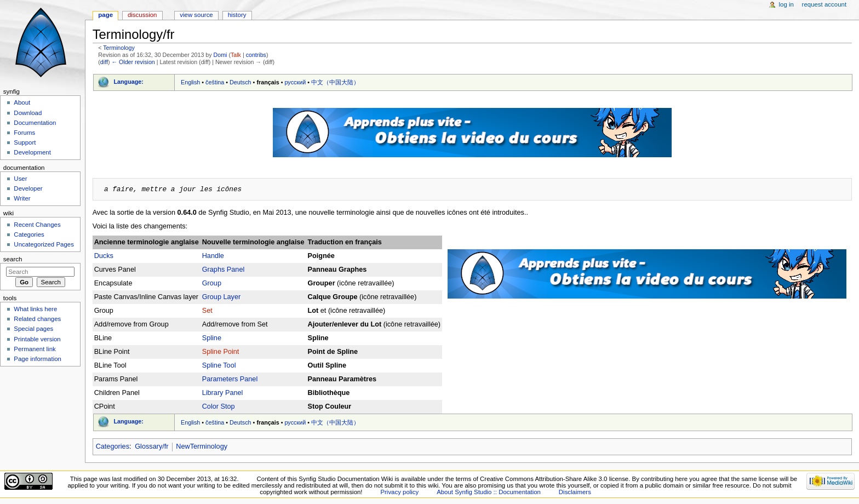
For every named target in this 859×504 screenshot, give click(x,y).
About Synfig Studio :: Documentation (489, 492)
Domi (221, 55)
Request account (824, 4)
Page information (38, 359)
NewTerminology (202, 446)
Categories (113, 446)
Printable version (37, 339)
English (190, 82)
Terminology (119, 48)
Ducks (104, 256)
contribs (256, 55)
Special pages (33, 329)
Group (212, 283)
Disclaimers (575, 492)
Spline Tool (219, 365)
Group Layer (222, 297)
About (22, 102)
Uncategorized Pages (44, 244)
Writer (22, 198)
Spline (212, 338)
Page (105, 15)
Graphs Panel (224, 270)
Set (207, 311)
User (20, 179)
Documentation (35, 123)
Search (13, 259)
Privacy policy (399, 492)
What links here (35, 309)
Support (25, 142)
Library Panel (223, 393)
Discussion (142, 15)
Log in (786, 4)
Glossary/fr (151, 446)
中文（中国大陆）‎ (335, 82)
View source (196, 15)
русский (296, 82)
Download (28, 113)
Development (32, 152)
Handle (213, 256)
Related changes (37, 319)
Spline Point (221, 352)
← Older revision (133, 62)
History (237, 15)
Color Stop (219, 406)
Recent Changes (37, 225)
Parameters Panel (230, 379)
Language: (128, 82)
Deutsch (240, 82)
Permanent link (35, 349)
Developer (28, 188)
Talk (236, 55)
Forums (24, 133)
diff (104, 62)
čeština (215, 82)
